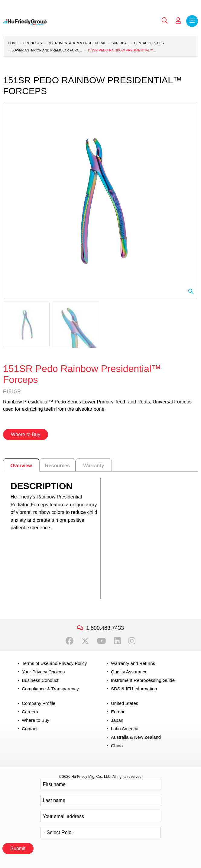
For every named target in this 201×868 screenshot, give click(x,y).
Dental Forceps (149, 43)
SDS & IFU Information (134, 689)
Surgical (120, 43)
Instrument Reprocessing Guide (143, 680)
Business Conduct (40, 680)
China (117, 746)
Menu (192, 21)
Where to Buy (26, 434)
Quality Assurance (129, 672)
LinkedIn (117, 641)
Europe (118, 712)
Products (33, 43)
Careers (30, 712)
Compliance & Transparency (50, 689)
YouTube (101, 641)
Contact (30, 729)
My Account (178, 21)
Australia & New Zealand (136, 737)
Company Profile (39, 703)
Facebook (70, 641)
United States (125, 703)
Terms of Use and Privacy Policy (54, 663)
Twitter (85, 641)
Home (13, 43)
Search (165, 21)
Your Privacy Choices (43, 672)
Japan (117, 720)
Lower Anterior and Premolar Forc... (47, 50)
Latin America (125, 729)
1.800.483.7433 (105, 628)
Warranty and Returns (133, 663)
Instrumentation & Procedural (77, 43)
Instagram (132, 641)
